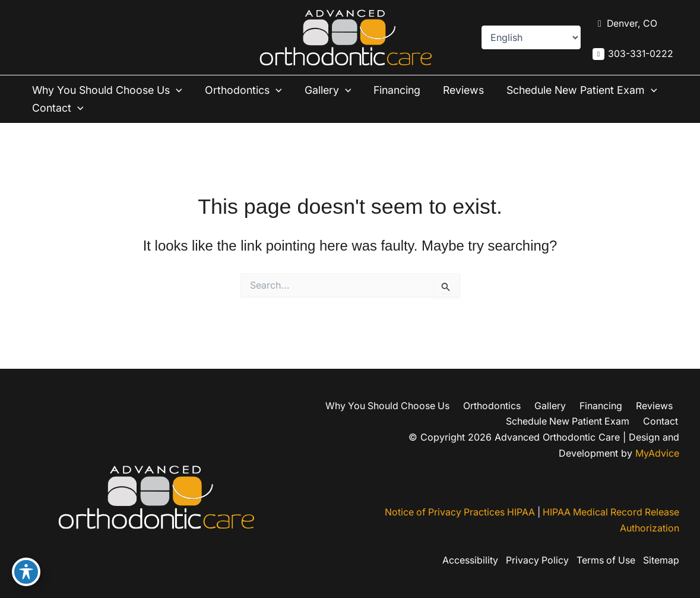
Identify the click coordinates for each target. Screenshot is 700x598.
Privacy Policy (533, 561)
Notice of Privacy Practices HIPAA (456, 512)
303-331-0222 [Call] (640, 54)
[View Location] (625, 24)
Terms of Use (604, 561)
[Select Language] (530, 37)
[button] (181, 90)
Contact (236, 108)
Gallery (333, 90)
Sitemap (661, 561)
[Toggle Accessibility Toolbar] (26, 572)
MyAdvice (657, 453)
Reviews (470, 90)
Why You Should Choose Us (110, 90)
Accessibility (465, 561)
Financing (402, 90)
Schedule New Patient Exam (110, 108)
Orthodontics (248, 90)
